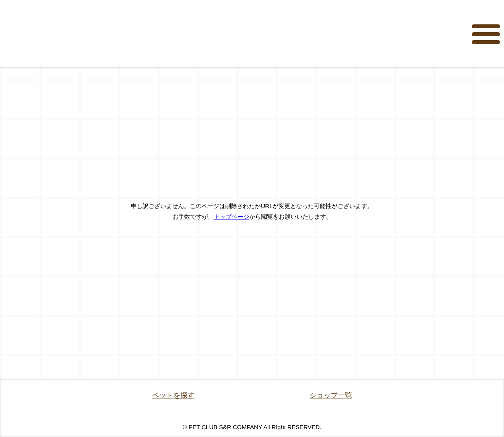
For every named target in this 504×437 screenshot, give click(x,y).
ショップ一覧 (331, 395)
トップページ (232, 217)
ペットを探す (173, 395)
